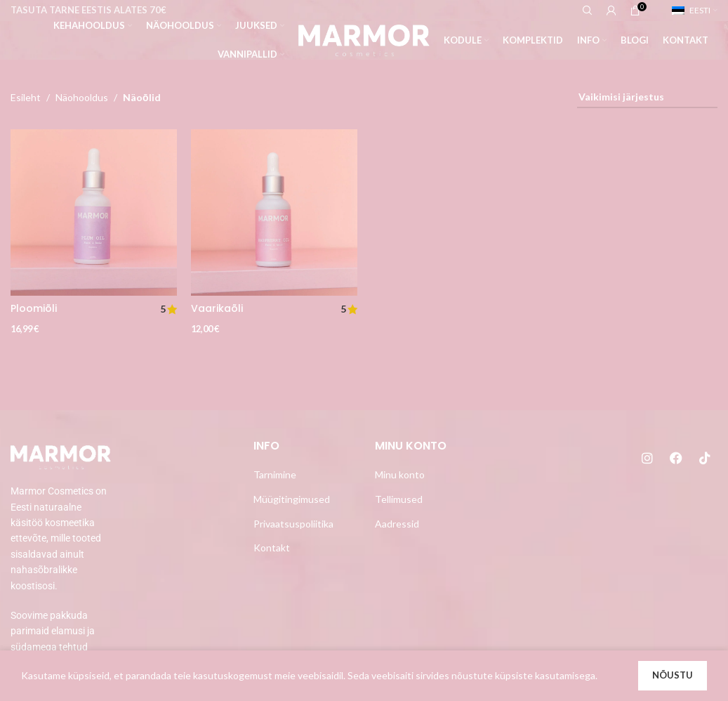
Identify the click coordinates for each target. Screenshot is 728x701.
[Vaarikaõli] (274, 212)
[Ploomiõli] (94, 212)
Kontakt (272, 548)
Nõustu (673, 675)
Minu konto (400, 474)
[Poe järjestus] (647, 98)
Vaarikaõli (217, 308)
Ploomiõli (34, 308)
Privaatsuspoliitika (293, 524)
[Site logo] (364, 39)
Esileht (26, 97)
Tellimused (399, 499)
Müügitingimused (292, 499)
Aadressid (397, 524)
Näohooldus (82, 97)
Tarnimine (275, 474)
